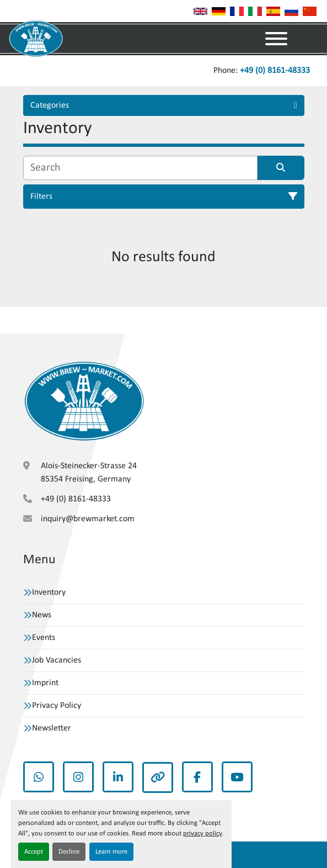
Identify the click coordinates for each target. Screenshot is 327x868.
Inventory (49, 592)
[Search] (140, 168)
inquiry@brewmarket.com (88, 519)
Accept (34, 852)
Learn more (111, 852)
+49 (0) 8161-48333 (275, 71)
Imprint (45, 683)
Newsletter (52, 728)
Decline (69, 852)
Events (44, 638)
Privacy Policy (57, 706)
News (42, 615)
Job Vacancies (57, 660)
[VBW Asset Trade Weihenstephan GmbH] (84, 401)
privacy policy (202, 833)
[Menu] (276, 39)
